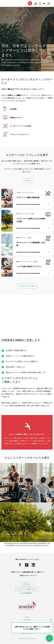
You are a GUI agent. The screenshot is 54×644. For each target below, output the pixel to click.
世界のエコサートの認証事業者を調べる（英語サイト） (28, 572)
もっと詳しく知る (9, 495)
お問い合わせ (27, 584)
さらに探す (27, 180)
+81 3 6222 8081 (27, 593)
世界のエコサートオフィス (28, 575)
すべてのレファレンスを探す (27, 286)
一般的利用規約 (27, 620)
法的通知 (27, 617)
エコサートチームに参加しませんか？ (27, 589)
